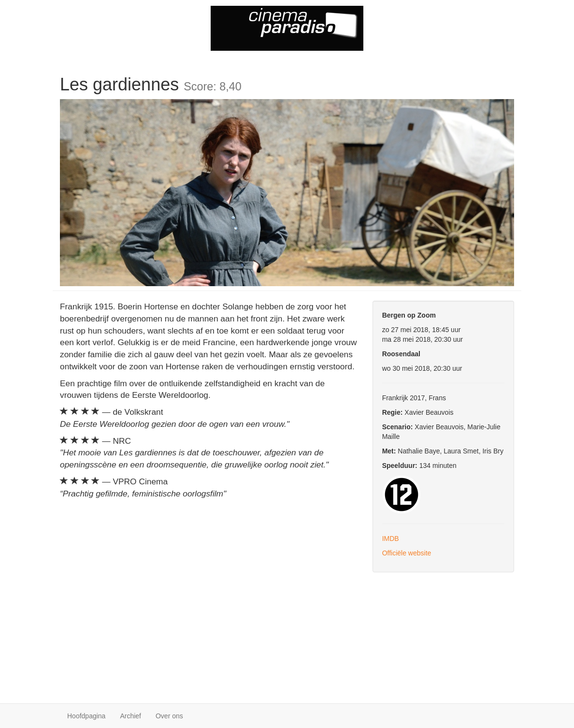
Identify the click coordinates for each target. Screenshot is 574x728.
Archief (130, 716)
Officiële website (407, 553)
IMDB (391, 539)
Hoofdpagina (86, 716)
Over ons (169, 716)
